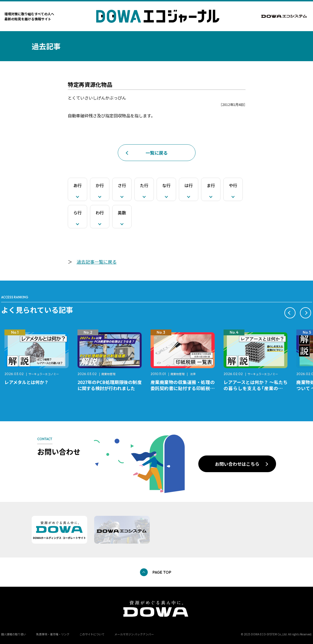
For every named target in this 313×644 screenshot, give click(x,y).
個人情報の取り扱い (14, 634)
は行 (189, 185)
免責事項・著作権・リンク (53, 634)
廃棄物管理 (108, 374)
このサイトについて (92, 634)
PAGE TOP (162, 572)
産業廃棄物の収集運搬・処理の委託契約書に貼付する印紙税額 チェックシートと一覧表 (185, 388)
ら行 (77, 213)
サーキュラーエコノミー (44, 374)
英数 (122, 213)
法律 (193, 374)
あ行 (77, 185)
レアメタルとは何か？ (27, 382)
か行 (100, 185)
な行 (166, 185)
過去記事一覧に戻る (97, 262)
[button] (290, 313)
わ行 (100, 213)
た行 (144, 185)
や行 (233, 185)
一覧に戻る (157, 153)
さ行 (122, 185)
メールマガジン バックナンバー (134, 634)
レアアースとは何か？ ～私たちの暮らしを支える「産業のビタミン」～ (256, 388)
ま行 (211, 185)
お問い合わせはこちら (237, 464)
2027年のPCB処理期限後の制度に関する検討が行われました (110, 385)
